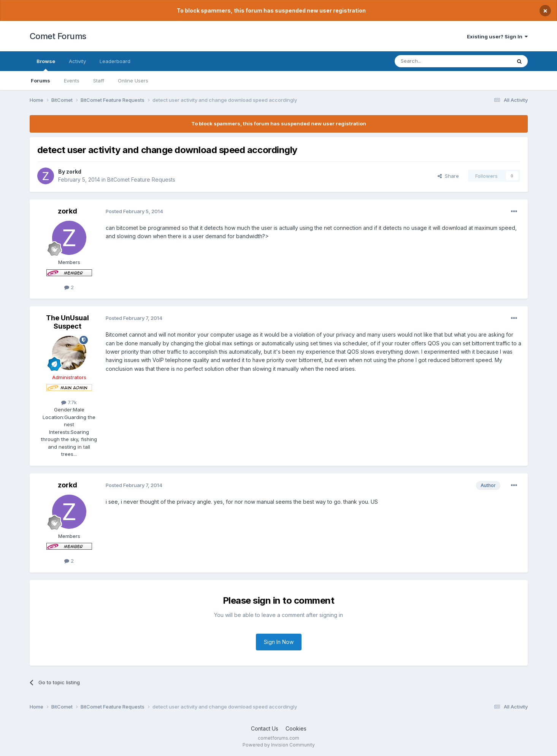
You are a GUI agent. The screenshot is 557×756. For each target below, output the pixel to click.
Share (448, 176)
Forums (40, 81)
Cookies (296, 728)
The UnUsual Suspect (67, 322)
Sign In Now (279, 642)
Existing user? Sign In (497, 36)
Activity (77, 61)
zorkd (74, 172)
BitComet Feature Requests (141, 180)
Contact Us (265, 728)
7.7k (69, 402)
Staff (99, 81)
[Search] (433, 61)
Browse (46, 65)
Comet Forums (58, 36)
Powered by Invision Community (279, 745)
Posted (134, 211)
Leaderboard (115, 61)
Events (72, 81)
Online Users (133, 81)
